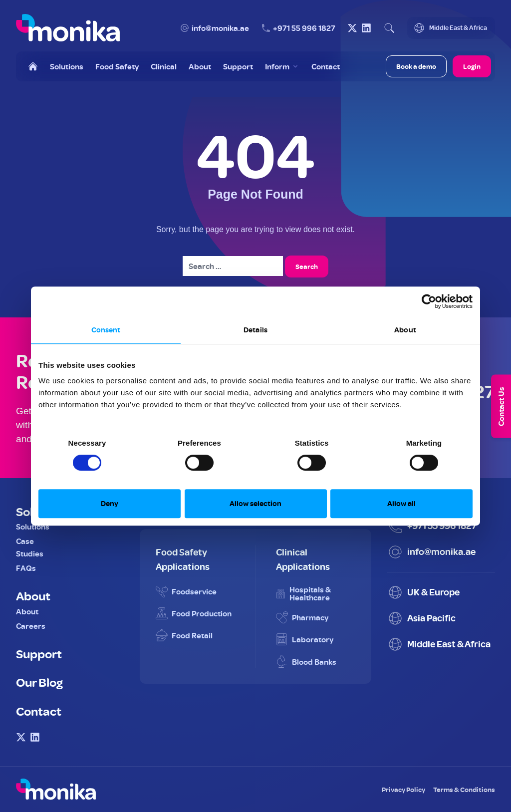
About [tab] (405, 330)
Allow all (401, 503)
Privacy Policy (403, 789)
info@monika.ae (220, 28)
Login (472, 66)
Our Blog (39, 682)
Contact (39, 711)
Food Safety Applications (183, 559)
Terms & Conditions (464, 789)
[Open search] (389, 28)
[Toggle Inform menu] (282, 66)
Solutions (33, 527)
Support (39, 653)
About (33, 595)
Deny (110, 503)
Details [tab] (255, 330)
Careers (31, 626)
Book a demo (416, 66)
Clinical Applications (303, 559)
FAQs (26, 568)
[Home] (33, 66)
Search (307, 266)
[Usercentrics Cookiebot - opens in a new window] (429, 301)
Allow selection (255, 503)
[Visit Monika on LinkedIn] (366, 28)
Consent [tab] (106, 330)
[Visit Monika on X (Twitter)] (352, 28)
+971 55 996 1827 (304, 28)
